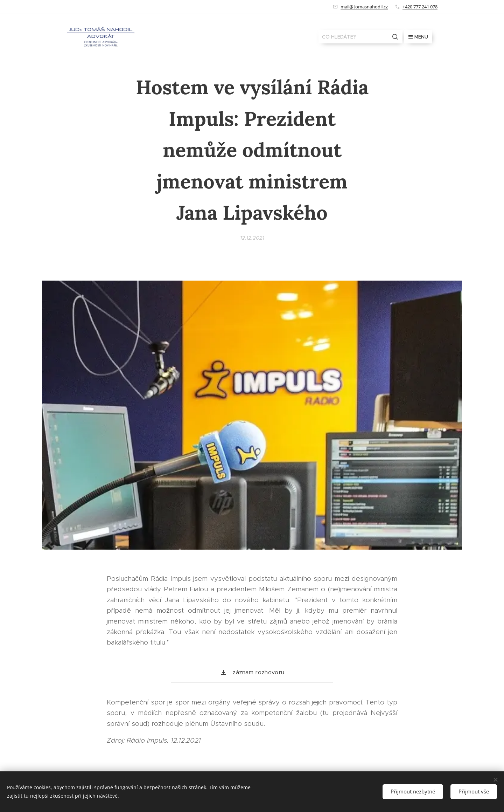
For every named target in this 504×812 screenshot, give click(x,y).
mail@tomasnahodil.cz (364, 7)
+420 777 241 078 (420, 7)
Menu (418, 37)
